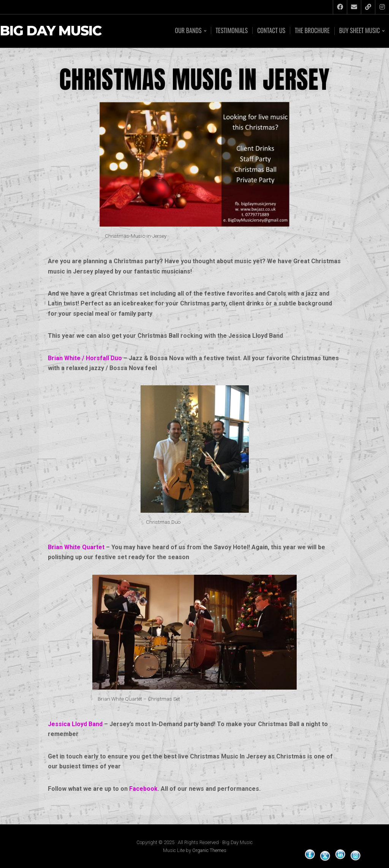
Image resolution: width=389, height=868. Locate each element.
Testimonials (232, 30)
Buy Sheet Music (360, 31)
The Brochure (312, 30)
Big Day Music (51, 31)
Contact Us (271, 30)
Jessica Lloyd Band (75, 724)
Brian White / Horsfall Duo (85, 358)
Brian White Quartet (76, 547)
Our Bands (188, 31)
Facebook (143, 789)
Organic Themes (209, 850)
